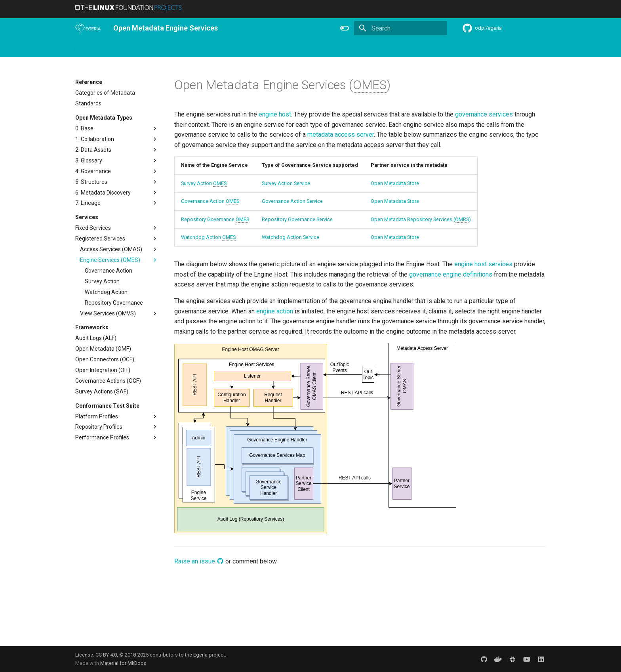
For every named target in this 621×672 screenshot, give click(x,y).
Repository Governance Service (297, 219)
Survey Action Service (286, 183)
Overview (111, 48)
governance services (484, 114)
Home (83, 48)
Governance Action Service (292, 201)
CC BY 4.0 (106, 655)
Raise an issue (199, 561)
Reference (304, 48)
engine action (275, 311)
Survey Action (204, 183)
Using (140, 48)
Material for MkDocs (123, 663)
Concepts (338, 48)
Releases (238, 48)
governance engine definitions (451, 274)
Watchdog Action (208, 237)
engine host (275, 114)
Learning (167, 48)
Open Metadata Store (395, 183)
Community (202, 48)
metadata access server (341, 135)
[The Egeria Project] (88, 28)
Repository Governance (215, 220)
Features (270, 48)
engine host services (483, 264)
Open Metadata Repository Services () (421, 220)
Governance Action (210, 201)
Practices (371, 48)
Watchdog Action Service (290, 237)
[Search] (400, 28)
